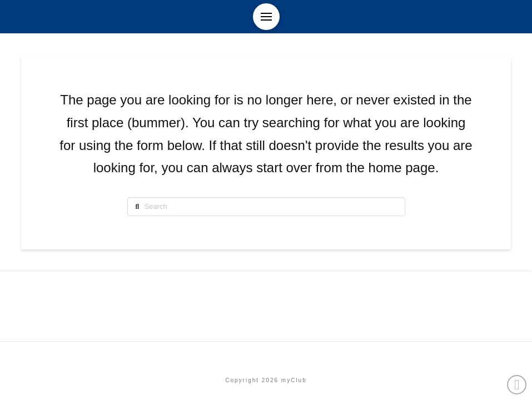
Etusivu (266, 356)
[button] (266, 17)
